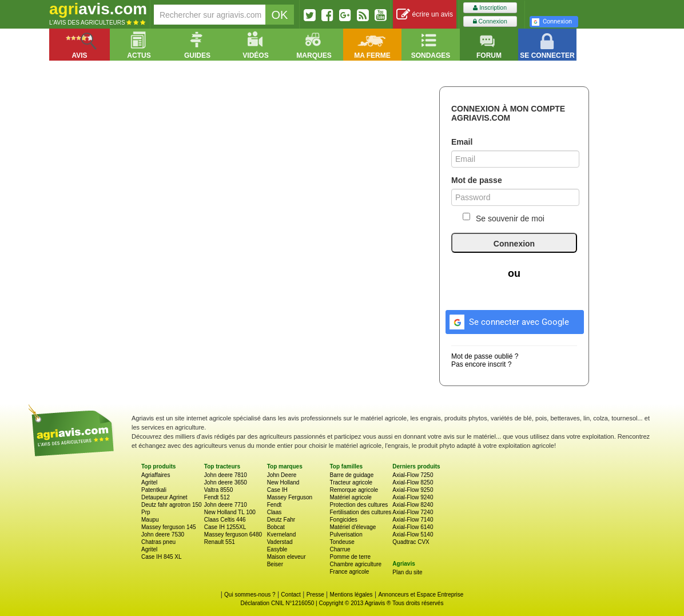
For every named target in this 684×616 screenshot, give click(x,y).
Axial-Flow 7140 (413, 520)
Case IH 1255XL (225, 527)
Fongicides (343, 520)
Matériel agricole (350, 497)
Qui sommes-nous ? (250, 595)
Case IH (277, 490)
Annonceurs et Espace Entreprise (421, 595)
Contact (291, 595)
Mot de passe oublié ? (485, 356)
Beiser (275, 564)
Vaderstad (280, 542)
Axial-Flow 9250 (413, 490)
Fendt (275, 505)
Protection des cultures (359, 505)
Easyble (277, 549)
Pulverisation (346, 534)
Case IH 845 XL (162, 557)
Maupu (150, 520)
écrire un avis (425, 15)
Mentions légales (351, 595)
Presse (315, 595)
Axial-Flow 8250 (413, 482)
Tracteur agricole (351, 482)
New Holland (283, 482)
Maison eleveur (287, 557)
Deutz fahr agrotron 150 (172, 505)
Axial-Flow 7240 (413, 512)
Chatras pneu (158, 542)
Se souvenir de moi (504, 218)
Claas (275, 512)
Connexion (490, 21)
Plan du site (407, 572)
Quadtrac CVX (411, 542)
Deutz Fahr (281, 520)
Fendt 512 (217, 497)
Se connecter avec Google (508, 320)
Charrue (340, 549)
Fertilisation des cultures (360, 512)
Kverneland (282, 534)
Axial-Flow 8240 (413, 505)
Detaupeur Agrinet (164, 497)
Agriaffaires (156, 475)
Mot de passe (477, 180)
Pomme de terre (350, 557)
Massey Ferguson (290, 497)
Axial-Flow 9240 (413, 497)
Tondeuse (342, 542)
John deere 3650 (226, 482)
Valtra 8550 (218, 490)
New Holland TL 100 (230, 512)
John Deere (282, 475)
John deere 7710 (226, 505)
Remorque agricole (354, 490)
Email (462, 142)
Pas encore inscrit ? (481, 364)
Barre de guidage (351, 475)
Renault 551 (220, 542)
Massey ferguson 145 (169, 527)
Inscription (490, 8)
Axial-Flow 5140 (413, 534)
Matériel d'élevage (353, 527)
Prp (146, 512)
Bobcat (276, 527)
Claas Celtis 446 (225, 520)
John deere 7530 (163, 534)
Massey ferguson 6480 (233, 534)
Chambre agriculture (355, 564)
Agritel (149, 482)
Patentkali (154, 490)
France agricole (349, 572)
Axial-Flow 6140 (413, 527)
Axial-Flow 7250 (413, 475)
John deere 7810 (226, 475)
